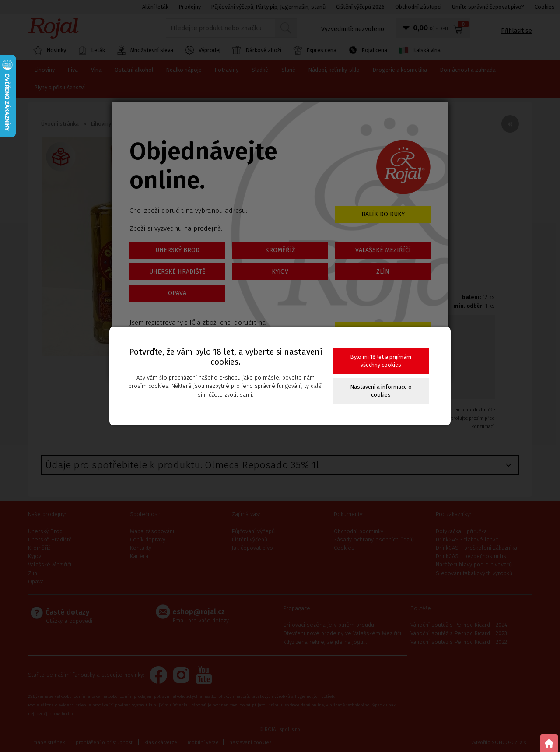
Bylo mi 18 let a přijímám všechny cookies (381, 361)
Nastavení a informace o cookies (381, 391)
